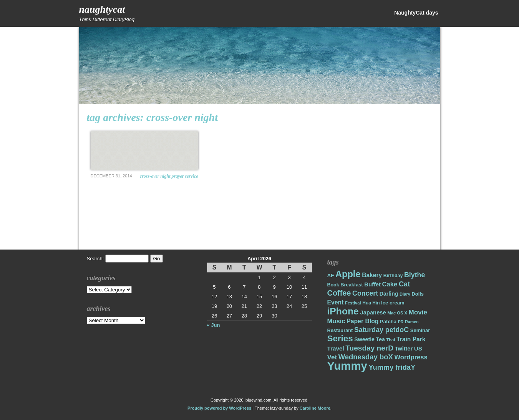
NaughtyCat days (416, 13)
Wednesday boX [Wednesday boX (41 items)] (366, 357)
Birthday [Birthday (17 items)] (393, 276)
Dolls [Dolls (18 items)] (418, 294)
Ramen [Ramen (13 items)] (412, 322)
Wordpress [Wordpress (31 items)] (411, 357)
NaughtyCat (102, 9)
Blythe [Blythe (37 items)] (415, 275)
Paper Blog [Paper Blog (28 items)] (362, 321)
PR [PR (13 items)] (401, 322)
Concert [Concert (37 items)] (365, 293)
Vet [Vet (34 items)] (332, 357)
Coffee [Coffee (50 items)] (339, 293)
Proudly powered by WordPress (219, 408)
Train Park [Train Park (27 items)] (411, 339)
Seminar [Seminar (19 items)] (420, 330)
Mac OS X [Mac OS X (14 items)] (397, 313)
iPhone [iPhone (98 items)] (343, 311)
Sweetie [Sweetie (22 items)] (364, 339)
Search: (95, 259)
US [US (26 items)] (418, 348)
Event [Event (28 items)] (336, 302)
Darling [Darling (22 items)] (389, 294)
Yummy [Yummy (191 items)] (347, 366)
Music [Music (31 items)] (336, 321)
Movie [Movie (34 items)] (418, 312)
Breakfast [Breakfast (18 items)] (352, 285)
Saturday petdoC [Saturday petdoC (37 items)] (381, 330)
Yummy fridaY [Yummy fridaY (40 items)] (392, 367)
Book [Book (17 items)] (333, 285)
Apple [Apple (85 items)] (348, 274)
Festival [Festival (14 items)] (353, 303)
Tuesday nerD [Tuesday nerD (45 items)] (369, 348)
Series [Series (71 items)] (340, 338)
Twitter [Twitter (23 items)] (404, 349)
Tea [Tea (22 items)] (381, 339)
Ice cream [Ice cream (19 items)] (393, 303)
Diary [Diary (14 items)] (405, 294)
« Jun (214, 325)
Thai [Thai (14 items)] (390, 340)
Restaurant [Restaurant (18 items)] (340, 330)
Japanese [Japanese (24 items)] (373, 313)
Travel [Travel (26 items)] (336, 348)
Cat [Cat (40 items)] (404, 284)
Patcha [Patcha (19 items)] (388, 322)
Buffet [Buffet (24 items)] (372, 284)
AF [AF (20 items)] (331, 275)
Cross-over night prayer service (169, 176)
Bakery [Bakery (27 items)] (372, 275)
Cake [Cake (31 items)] (390, 284)
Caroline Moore (315, 408)
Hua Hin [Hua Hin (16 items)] (371, 303)
